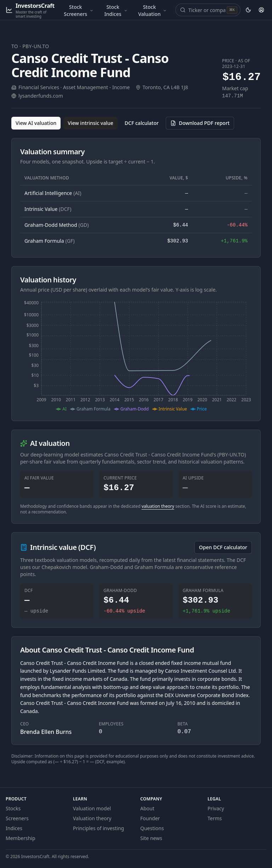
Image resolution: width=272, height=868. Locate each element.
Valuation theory (92, 818)
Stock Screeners (78, 10)
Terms (215, 818)
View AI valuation (36, 123)
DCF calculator (142, 123)
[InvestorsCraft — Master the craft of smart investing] (30, 10)
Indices (14, 828)
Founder (150, 818)
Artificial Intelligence (53, 193)
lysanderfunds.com (41, 96)
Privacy (216, 808)
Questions (152, 828)
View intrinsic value (90, 123)
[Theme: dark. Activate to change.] (248, 10)
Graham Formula (50, 241)
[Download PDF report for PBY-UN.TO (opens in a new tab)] (200, 123)
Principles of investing (98, 828)
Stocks (13, 808)
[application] (136, 356)
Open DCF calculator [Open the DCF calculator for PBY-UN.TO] (223, 547)
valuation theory (158, 506)
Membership (21, 838)
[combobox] (207, 10)
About (147, 808)
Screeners (17, 818)
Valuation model (92, 808)
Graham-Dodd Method (56, 225)
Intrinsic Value (48, 209)
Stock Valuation (152, 10)
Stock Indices (116, 10)
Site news (151, 838)
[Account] (261, 10)
